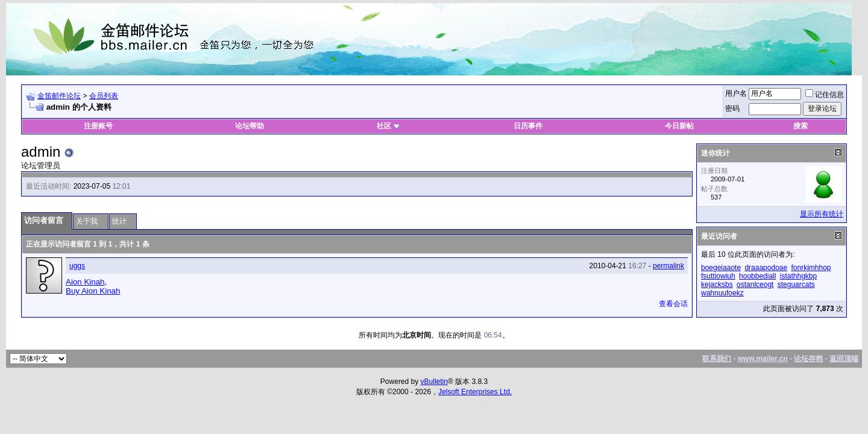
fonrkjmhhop (811, 268)
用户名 (736, 93)
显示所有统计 (822, 214)
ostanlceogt (755, 285)
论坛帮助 (250, 126)
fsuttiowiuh (718, 276)
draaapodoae (766, 268)
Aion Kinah (85, 282)
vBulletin (434, 382)
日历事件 (528, 126)
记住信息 (825, 95)
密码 (732, 108)
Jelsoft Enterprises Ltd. (475, 392)
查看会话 (673, 304)
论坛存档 (808, 359)
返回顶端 (844, 359)
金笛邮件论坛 (59, 96)
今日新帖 (679, 126)
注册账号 (98, 126)
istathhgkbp (798, 276)
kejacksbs (717, 285)
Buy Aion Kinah (93, 291)
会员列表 (104, 96)
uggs (77, 266)
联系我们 (717, 359)
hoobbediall (757, 276)
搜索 (800, 126)
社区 (388, 126)
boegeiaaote (721, 268)
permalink (668, 266)
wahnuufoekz (722, 293)
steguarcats (796, 285)
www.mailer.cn (763, 359)
